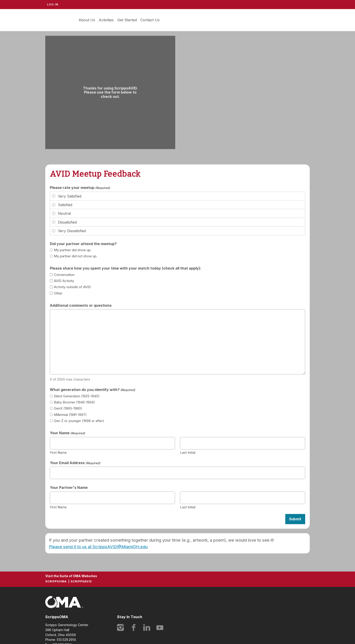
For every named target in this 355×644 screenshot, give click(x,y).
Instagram (120, 627)
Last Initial (188, 452)
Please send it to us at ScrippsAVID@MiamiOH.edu (98, 547)
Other (58, 293)
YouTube (160, 627)
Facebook (134, 627)
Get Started (127, 20)
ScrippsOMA (56, 581)
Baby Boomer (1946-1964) (74, 402)
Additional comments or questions (81, 305)
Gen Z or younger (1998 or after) (79, 421)
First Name (58, 452)
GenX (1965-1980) (68, 408)
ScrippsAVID (59, 20)
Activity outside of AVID (72, 287)
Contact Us (150, 20)
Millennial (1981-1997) (70, 415)
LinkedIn (147, 627)
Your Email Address (75, 463)
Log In (53, 4)
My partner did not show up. (76, 256)
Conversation (64, 275)
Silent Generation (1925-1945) (77, 396)
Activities (106, 20)
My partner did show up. (73, 250)
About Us (87, 20)
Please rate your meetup (80, 188)
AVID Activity (64, 281)
